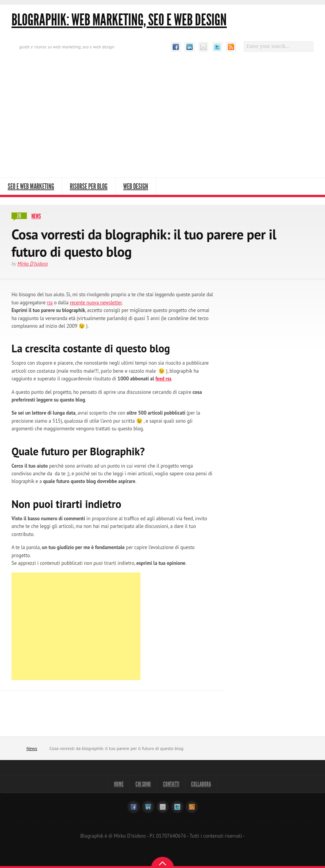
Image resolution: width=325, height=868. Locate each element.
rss (50, 302)
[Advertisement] (162, 120)
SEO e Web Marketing (31, 186)
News (36, 216)
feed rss (164, 379)
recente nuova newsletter (97, 302)
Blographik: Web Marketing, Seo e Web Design (119, 20)
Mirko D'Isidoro (32, 264)
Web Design (136, 186)
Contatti (173, 784)
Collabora (207, 784)
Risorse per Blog (89, 186)
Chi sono (142, 784)
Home (17, 749)
